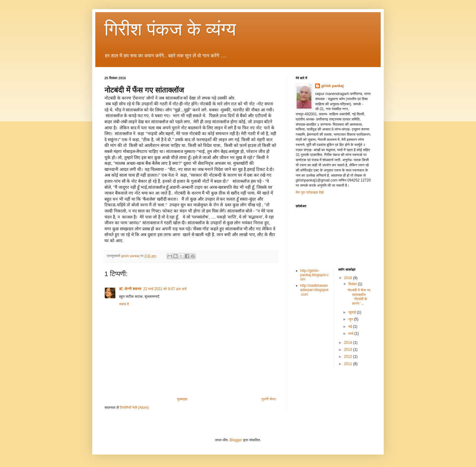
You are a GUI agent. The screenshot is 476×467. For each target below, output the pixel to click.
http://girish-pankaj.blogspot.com (314, 275)
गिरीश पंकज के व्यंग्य (170, 29)
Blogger (236, 440)
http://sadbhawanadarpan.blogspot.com (314, 290)
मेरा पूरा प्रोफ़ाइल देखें (310, 192)
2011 (348, 364)
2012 (348, 357)
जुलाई (352, 312)
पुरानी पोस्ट (269, 399)
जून (351, 319)
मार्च (351, 333)
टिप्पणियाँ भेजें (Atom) (134, 408)
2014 (348, 343)
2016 (348, 278)
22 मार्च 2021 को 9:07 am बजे (165, 289)
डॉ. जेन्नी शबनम (130, 289)
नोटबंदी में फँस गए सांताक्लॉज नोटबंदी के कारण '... (359, 297)
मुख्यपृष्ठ (182, 399)
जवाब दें (124, 304)
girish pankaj (332, 86)
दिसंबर (353, 284)
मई (350, 327)
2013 (348, 350)
